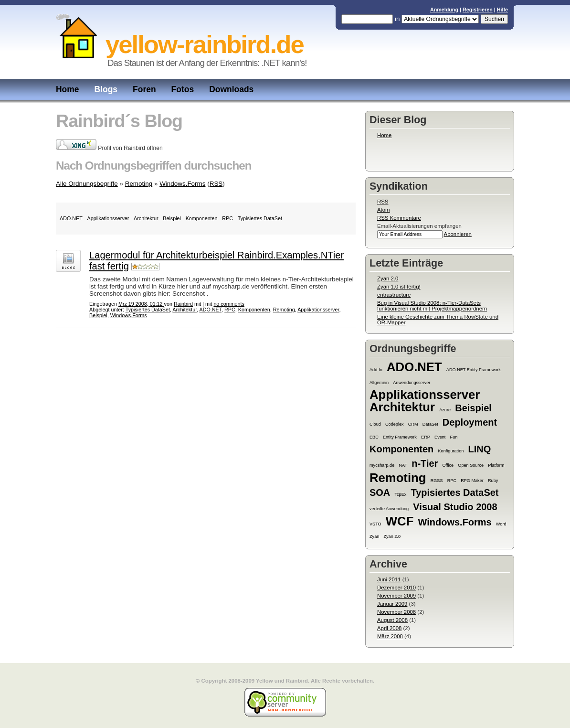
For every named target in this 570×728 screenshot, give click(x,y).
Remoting (398, 478)
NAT (403, 465)
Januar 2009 (392, 604)
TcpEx (400, 494)
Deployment (470, 422)
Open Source (471, 465)
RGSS (437, 481)
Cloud (375, 424)
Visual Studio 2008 (455, 507)
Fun (454, 437)
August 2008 (392, 620)
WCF (400, 521)
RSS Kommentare (399, 218)
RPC (452, 481)
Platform (496, 465)
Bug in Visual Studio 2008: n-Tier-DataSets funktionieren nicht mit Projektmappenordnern (432, 306)
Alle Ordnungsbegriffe (87, 184)
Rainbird (183, 304)
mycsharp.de (382, 465)
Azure (445, 410)
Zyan (374, 536)
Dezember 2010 (396, 588)
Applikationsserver (425, 395)
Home (68, 89)
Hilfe (502, 10)
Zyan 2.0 (388, 278)
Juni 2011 (389, 579)
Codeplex (395, 424)
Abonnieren (458, 234)
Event (440, 437)
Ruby (493, 481)
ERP (426, 437)
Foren (144, 89)
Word (501, 524)
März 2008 (390, 636)
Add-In (376, 370)
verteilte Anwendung (389, 509)
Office (448, 465)
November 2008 (396, 612)
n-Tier (425, 463)
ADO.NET (414, 367)
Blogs (106, 89)
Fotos (183, 89)
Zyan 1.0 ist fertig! (399, 287)
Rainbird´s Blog (119, 121)
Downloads (231, 89)
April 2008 (389, 628)
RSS (383, 202)
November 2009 (396, 596)
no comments (229, 304)
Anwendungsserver (412, 383)
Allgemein (379, 383)
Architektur (402, 407)
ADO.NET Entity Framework (474, 370)
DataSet (430, 424)
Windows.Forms (455, 522)
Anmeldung (444, 10)
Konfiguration (451, 451)
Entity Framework (400, 437)
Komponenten (401, 449)
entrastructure (394, 295)
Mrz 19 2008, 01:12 (141, 304)
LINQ (479, 449)
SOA (380, 492)
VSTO (375, 524)
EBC (374, 437)
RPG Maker (472, 481)
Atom (384, 210)
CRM (413, 424)
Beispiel (473, 408)
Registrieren (478, 10)
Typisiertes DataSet (455, 492)
